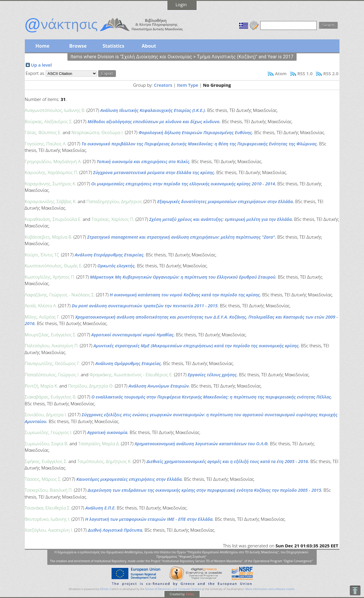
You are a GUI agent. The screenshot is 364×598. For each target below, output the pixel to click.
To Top (355, 590)
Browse (78, 46)
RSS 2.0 (331, 73)
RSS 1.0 (305, 73)
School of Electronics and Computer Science (173, 589)
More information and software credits (270, 589)
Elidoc (190, 594)
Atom (281, 73)
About (149, 46)
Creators (163, 85)
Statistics (113, 46)
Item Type (188, 85)
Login (181, 4)
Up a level (42, 65)
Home (42, 46)
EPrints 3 (105, 589)
